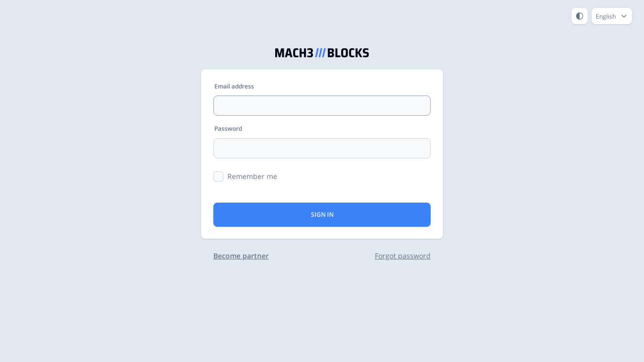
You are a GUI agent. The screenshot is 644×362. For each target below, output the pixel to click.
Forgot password (403, 256)
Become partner (241, 256)
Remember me (252, 176)
